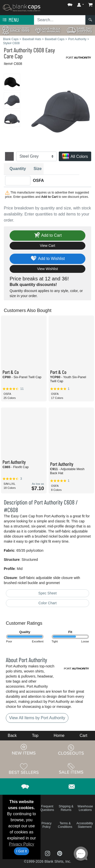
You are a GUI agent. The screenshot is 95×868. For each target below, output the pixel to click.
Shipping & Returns (66, 808)
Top (35, 736)
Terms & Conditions (65, 825)
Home (59, 736)
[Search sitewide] (60, 20)
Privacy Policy (22, 844)
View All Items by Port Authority (37, 718)
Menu (10, 20)
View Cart (47, 246)
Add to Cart (48, 236)
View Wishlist (47, 269)
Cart (83, 736)
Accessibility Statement (85, 825)
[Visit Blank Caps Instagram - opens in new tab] (48, 853)
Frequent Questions (47, 808)
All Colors (75, 157)
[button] (70, 4)
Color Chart (48, 603)
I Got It (22, 851)
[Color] (36, 156)
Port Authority (18, 50)
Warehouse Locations (85, 808)
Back (12, 736)
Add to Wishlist (48, 259)
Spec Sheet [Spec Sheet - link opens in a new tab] (47, 593)
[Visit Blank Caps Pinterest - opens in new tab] (60, 853)
